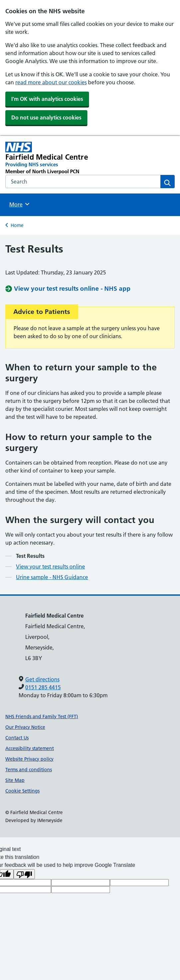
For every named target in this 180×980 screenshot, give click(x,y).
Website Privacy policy (29, 759)
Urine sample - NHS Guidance (52, 577)
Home (17, 225)
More (20, 204)
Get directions (42, 679)
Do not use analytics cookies (46, 117)
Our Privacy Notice (25, 727)
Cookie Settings (22, 791)
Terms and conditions (29, 770)
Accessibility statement (30, 748)
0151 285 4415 (43, 687)
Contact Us (17, 738)
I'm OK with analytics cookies (47, 99)
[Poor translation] (24, 874)
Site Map (15, 780)
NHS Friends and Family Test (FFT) (42, 716)
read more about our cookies (51, 82)
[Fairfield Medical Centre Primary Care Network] (56, 158)
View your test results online (50, 566)
